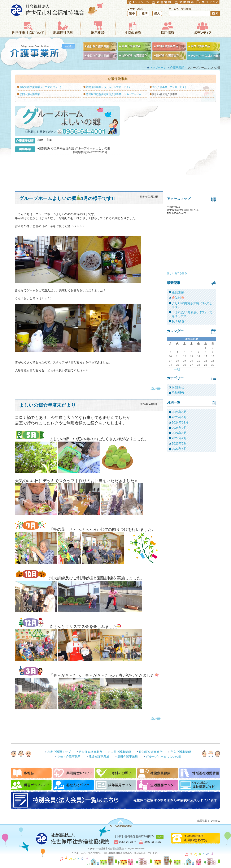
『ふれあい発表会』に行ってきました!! (192, 314)
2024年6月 (179, 433)
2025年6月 (179, 412)
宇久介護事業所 (181, 752)
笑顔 (178, 298)
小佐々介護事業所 (69, 756)
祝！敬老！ (180, 321)
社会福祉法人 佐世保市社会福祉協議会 (57, 9)
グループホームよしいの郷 (164, 756)
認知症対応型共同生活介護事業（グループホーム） (115, 94)
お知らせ (178, 387)
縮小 (132, 13)
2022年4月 (179, 449)
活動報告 (156, 389)
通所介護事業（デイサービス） (170, 87)
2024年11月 (180, 422)
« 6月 (177, 370)
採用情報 (167, 28)
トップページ (158, 68)
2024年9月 (179, 428)
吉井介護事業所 (121, 752)
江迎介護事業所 (99, 756)
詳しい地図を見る (177, 273)
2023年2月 (179, 443)
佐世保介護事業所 (91, 752)
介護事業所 (38, 53)
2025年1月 (179, 417)
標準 (145, 13)
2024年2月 (179, 438)
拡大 (157, 13)
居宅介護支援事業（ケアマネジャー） (41, 87)
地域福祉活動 (63, 28)
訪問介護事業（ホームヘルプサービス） (109, 87)
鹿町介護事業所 (128, 756)
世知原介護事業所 (151, 752)
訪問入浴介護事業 (30, 94)
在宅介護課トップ (59, 752)
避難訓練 (178, 292)
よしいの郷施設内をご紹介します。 (192, 305)
